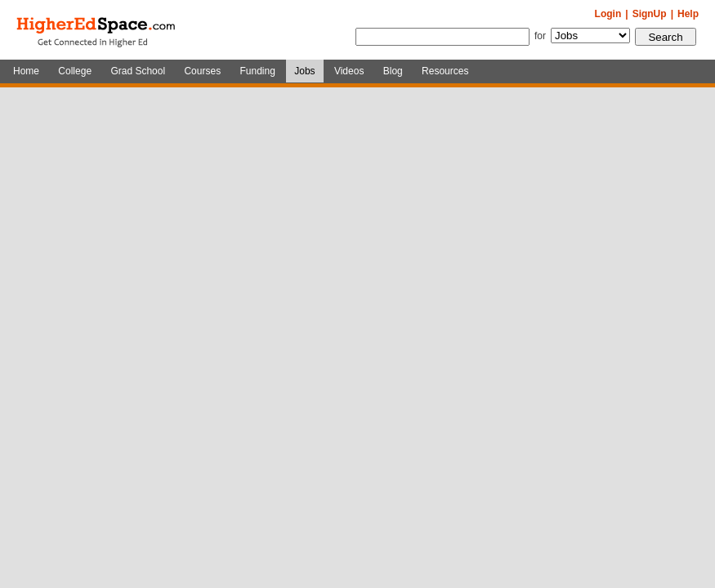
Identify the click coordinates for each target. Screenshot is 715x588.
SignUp (650, 14)
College (75, 71)
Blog (393, 71)
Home (26, 71)
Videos (349, 71)
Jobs (304, 71)
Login (608, 14)
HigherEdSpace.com (97, 30)
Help (688, 14)
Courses (202, 71)
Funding (257, 71)
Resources (445, 71)
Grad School (138, 71)
